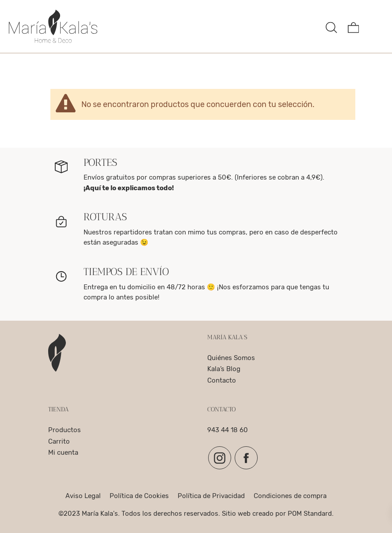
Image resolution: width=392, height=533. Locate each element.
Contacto (222, 380)
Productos (65, 430)
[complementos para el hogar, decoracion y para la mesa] (164, 26)
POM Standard (310, 514)
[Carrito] (354, 26)
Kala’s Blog (224, 369)
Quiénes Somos (231, 358)
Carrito (59, 441)
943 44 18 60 (228, 430)
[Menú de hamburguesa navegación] (375, 26)
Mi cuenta (63, 452)
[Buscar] (331, 26)
